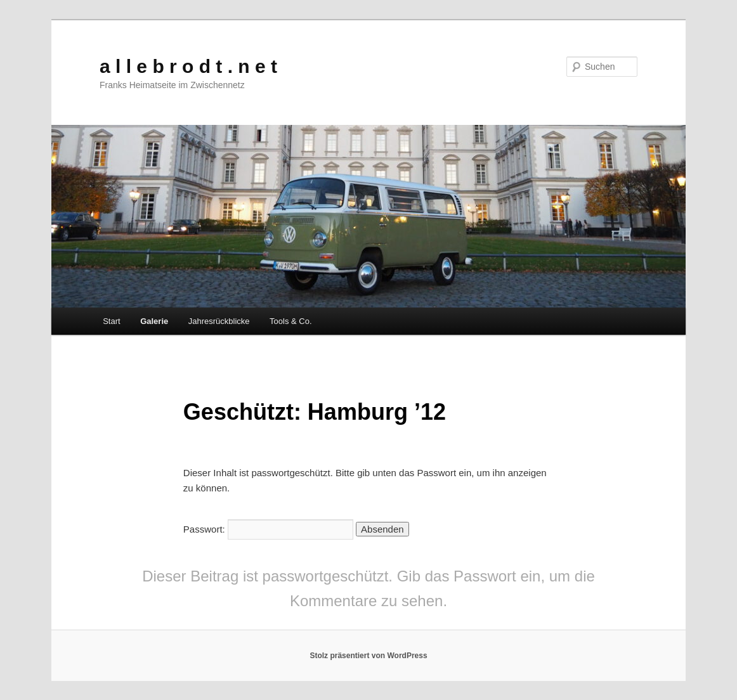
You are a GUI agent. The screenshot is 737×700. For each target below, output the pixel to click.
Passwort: (268, 529)
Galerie (154, 321)
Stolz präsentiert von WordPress (368, 656)
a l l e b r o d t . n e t (188, 66)
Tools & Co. (290, 321)
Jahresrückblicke (219, 321)
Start (111, 321)
